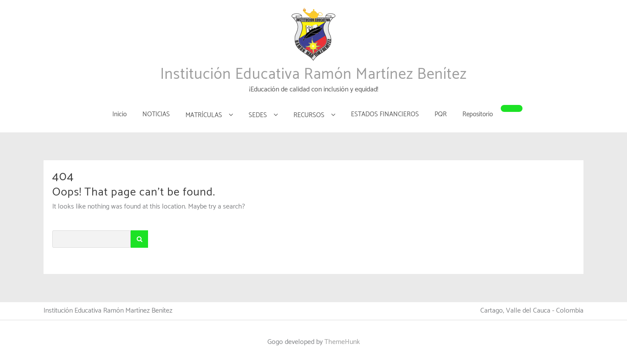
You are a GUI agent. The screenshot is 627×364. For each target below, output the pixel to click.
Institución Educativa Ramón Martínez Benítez (313, 74)
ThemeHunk (342, 342)
